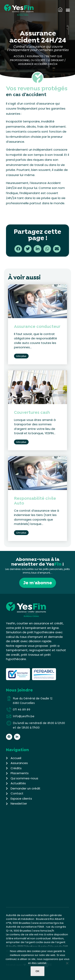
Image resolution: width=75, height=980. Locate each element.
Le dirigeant (56, 60)
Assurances (35, 56)
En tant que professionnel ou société (36, 58)
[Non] (67, 964)
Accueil (19, 56)
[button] (68, 10)
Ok (38, 971)
